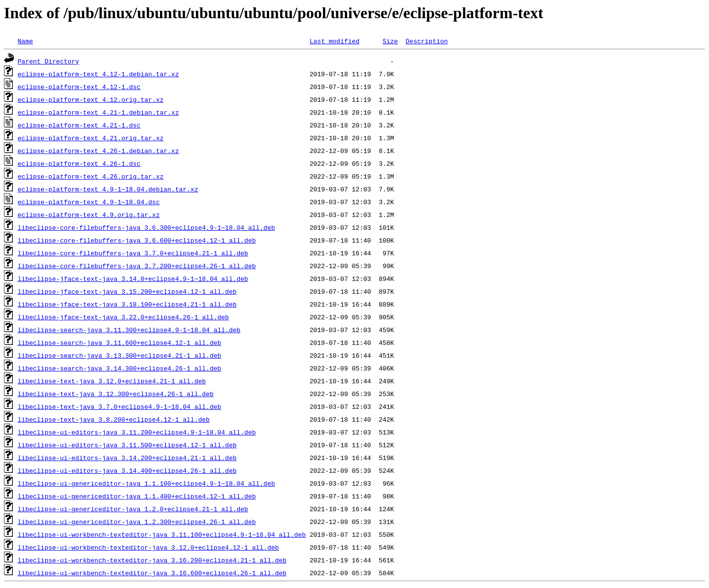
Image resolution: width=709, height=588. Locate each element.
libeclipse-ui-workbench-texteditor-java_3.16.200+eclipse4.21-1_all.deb (152, 560)
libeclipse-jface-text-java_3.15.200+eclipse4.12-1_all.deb (127, 291)
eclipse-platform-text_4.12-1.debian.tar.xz (98, 74)
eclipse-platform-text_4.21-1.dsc (79, 125)
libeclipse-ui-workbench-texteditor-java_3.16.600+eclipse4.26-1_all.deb (152, 573)
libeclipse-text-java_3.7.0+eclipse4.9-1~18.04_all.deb (119, 406)
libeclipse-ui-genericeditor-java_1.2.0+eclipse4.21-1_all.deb (133, 509)
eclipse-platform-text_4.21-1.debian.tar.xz (98, 112)
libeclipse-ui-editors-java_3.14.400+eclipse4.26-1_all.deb (127, 470)
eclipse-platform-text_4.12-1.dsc (79, 87)
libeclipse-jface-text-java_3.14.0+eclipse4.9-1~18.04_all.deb (133, 279)
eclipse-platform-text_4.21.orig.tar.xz (91, 138)
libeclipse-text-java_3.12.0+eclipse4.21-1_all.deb (112, 381)
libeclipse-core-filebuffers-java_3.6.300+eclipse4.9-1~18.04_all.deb (146, 227)
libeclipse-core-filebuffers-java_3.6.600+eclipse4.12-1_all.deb (137, 240)
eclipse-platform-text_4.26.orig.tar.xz (91, 176)
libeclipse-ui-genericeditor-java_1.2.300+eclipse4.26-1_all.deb (137, 522)
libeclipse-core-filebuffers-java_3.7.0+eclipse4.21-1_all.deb (133, 253)
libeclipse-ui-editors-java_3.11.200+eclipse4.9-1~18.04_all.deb (137, 432)
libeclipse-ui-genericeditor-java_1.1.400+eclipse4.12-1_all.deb (137, 496)
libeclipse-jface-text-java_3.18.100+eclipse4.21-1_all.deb (127, 304)
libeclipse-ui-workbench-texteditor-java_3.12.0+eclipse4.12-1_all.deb (148, 547)
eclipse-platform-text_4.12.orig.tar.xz (91, 99)
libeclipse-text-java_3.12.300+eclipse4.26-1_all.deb (116, 394)
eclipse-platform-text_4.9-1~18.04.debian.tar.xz (108, 189)
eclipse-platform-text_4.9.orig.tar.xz (89, 215)
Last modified (335, 41)
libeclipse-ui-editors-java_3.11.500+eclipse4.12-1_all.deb (127, 445)
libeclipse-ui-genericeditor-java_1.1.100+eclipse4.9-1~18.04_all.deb (146, 483)
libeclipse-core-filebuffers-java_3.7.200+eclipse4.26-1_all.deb (137, 266)
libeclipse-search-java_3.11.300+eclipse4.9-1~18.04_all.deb (129, 330)
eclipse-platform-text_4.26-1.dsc (79, 163)
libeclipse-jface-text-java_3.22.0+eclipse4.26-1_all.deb (123, 317)
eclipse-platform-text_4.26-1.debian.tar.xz (98, 151)
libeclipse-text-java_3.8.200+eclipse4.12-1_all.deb (114, 419)
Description (427, 41)
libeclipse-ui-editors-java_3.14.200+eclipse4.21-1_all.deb (127, 458)
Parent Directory (48, 61)
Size (390, 41)
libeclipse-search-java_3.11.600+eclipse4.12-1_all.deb (119, 342)
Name (25, 41)
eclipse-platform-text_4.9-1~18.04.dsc (89, 202)
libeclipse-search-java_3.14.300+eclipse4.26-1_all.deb (119, 368)
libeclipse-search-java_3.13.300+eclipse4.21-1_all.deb (119, 355)
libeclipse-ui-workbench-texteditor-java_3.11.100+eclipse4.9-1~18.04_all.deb (162, 534)
